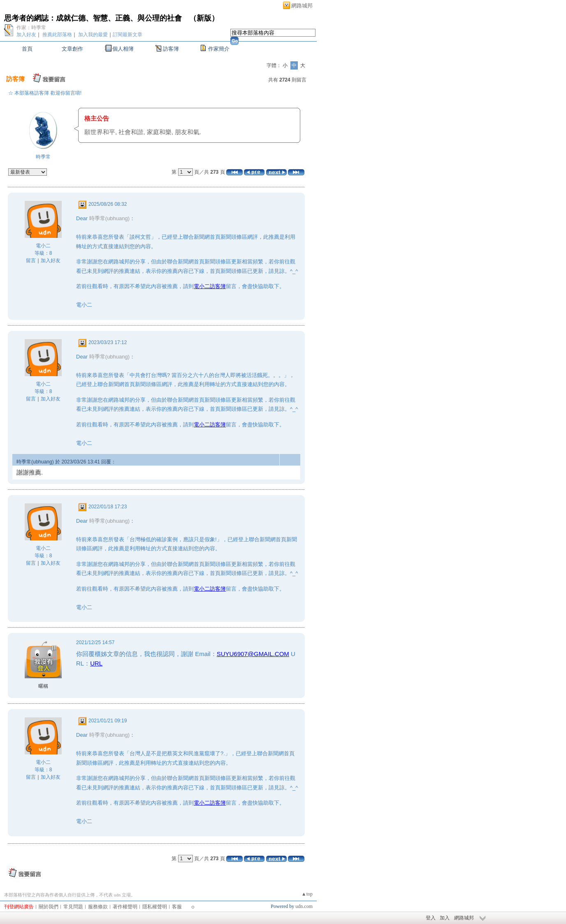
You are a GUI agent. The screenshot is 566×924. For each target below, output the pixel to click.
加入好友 (26, 35)
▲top (307, 894)
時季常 (43, 157)
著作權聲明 (125, 907)
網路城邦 (302, 6)
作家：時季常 (31, 28)
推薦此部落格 (57, 35)
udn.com (304, 906)
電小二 (43, 246)
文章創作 (72, 49)
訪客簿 (171, 49)
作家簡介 (219, 49)
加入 (445, 918)
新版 (204, 18)
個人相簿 (123, 49)
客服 (177, 907)
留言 (31, 261)
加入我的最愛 (93, 35)
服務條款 (98, 907)
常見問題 (73, 907)
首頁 (27, 49)
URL (96, 663)
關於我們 (49, 907)
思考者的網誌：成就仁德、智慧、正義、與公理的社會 (93, 18)
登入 (431, 918)
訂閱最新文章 (128, 35)
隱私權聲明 (155, 907)
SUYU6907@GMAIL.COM (253, 654)
